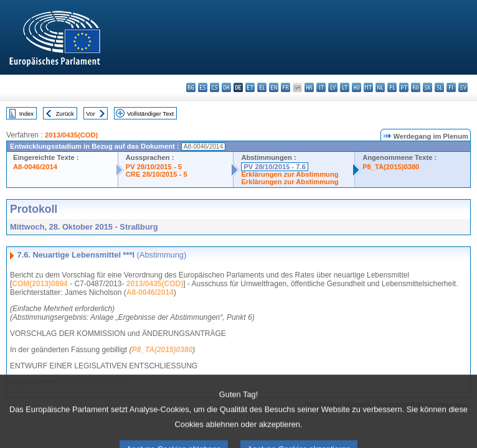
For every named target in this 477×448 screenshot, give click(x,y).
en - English (274, 87)
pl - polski (392, 87)
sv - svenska (463, 87)
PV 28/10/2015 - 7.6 (275, 167)
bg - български (191, 87)
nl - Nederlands (380, 87)
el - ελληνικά (262, 87)
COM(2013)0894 (40, 284)
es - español (203, 87)
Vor (90, 114)
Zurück (65, 114)
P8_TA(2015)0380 (391, 167)
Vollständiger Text (150, 114)
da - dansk (226, 87)
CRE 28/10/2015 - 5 (157, 174)
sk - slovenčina (427, 87)
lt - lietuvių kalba (345, 87)
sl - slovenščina (439, 87)
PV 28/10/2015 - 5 (154, 167)
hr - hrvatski (309, 87)
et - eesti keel (250, 87)
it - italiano (321, 87)
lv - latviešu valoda (333, 87)
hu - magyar (357, 87)
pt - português (404, 87)
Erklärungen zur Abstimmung (290, 174)
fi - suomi (451, 87)
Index (26, 114)
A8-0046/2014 (35, 167)
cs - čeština (215, 87)
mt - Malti (368, 87)
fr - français (286, 87)
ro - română (416, 87)
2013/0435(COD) (71, 135)
